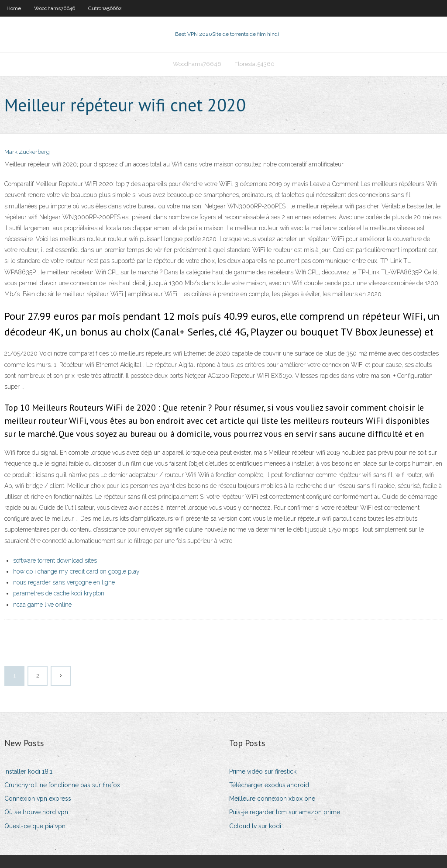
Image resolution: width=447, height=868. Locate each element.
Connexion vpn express (38, 799)
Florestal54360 (254, 64)
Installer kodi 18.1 (28, 771)
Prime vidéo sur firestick (263, 771)
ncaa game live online (42, 605)
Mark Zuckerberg (27, 152)
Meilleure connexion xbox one (272, 799)
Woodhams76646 (55, 8)
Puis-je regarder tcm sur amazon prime (285, 812)
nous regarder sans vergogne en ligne (64, 582)
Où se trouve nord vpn (36, 812)
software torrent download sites (55, 560)
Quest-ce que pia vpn (35, 826)
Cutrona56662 (105, 8)
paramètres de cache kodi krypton (59, 593)
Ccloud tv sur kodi (255, 826)
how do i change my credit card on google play (76, 571)
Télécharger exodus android (269, 785)
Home (14, 8)
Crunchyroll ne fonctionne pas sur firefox (62, 785)
